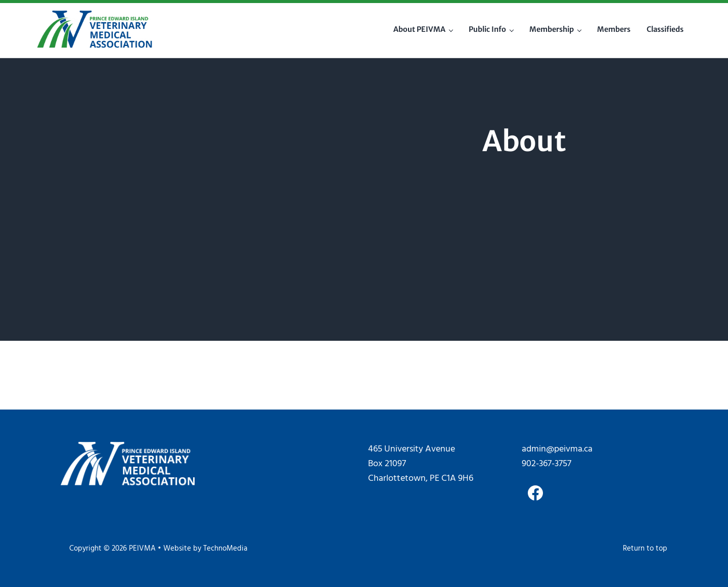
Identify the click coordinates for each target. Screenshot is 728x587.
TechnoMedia (225, 549)
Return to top (645, 549)
